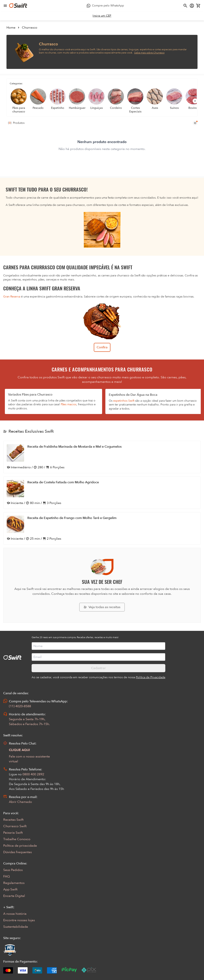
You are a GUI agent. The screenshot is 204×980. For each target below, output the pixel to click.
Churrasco (30, 28)
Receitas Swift (13, 820)
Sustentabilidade (16, 927)
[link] (102, 16)
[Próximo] (195, 101)
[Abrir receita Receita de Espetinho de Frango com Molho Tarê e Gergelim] (102, 528)
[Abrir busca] (185, 6)
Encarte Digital (14, 896)
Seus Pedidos (13, 870)
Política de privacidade (20, 846)
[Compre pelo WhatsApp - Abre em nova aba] (105, 6)
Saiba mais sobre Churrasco (149, 53)
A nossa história (15, 914)
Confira (102, 347)
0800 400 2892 (33, 774)
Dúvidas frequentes (18, 852)
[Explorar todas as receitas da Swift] (102, 607)
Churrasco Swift (15, 826)
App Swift (10, 889)
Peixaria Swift (13, 833)
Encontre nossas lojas (19, 920)
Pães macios (69, 404)
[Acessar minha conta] (192, 6)
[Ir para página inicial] (18, 6)
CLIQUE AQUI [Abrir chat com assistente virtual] (19, 750)
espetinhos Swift (124, 401)
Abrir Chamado (20, 802)
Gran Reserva (12, 297)
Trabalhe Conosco (17, 839)
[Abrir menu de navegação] (5, 6)
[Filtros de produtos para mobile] (195, 123)
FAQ (6, 876)
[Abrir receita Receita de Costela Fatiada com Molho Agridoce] (102, 493)
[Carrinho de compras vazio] (198, 6)
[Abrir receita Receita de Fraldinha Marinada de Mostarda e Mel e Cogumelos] (102, 457)
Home (11, 28)
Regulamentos (14, 883)
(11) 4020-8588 (20, 706)
